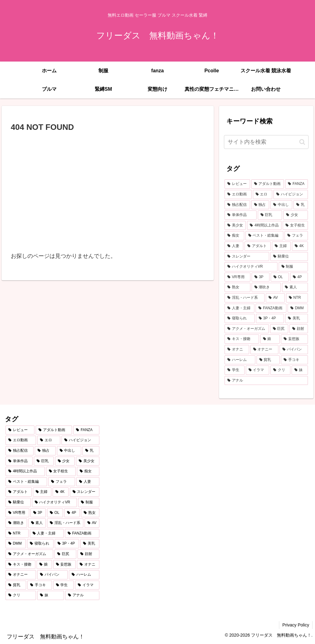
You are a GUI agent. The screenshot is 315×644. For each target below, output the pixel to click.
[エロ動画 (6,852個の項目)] (238, 194)
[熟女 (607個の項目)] (237, 287)
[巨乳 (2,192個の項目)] (270, 215)
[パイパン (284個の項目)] (294, 350)
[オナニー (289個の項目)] (264, 350)
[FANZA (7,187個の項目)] (296, 184)
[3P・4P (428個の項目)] (270, 318)
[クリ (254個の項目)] (280, 370)
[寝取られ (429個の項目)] (240, 318)
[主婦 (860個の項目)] (281, 246)
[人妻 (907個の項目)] (234, 246)
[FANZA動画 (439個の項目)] (271, 308)
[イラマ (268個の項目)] (258, 370)
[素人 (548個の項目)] (295, 287)
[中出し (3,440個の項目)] (281, 205)
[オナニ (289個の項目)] (237, 350)
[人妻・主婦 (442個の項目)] (239, 308)
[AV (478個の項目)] (275, 298)
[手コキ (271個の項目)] (294, 360)
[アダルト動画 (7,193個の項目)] (268, 184)
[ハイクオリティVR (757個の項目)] (251, 267)
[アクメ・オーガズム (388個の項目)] (247, 329)
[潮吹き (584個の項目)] (266, 287)
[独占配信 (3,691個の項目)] (237, 205)
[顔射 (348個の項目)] (299, 329)
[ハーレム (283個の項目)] (240, 360)
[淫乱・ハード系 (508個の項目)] (245, 298)
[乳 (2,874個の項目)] (301, 205)
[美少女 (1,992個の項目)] (235, 226)
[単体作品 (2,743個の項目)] (240, 215)
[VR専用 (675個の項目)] (237, 277)
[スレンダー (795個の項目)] (247, 257)
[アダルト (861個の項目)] (258, 246)
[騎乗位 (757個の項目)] (289, 257)
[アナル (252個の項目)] (266, 381)
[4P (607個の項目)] (299, 277)
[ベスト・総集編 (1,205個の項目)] (264, 236)
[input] (266, 142)
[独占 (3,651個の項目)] (260, 205)
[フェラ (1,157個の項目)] (296, 236)
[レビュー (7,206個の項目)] (237, 184)
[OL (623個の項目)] (280, 277)
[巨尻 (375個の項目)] (279, 329)
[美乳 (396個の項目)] (297, 318)
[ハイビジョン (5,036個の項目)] (291, 194)
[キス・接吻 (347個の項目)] (242, 339)
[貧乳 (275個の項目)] (268, 360)
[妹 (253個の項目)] (300, 370)
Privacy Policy (296, 625)
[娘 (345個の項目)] (270, 339)
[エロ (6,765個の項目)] (263, 194)
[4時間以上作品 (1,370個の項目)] (264, 226)
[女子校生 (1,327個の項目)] (295, 226)
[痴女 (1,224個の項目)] (234, 236)
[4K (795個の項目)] (300, 246)
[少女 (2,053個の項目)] (295, 215)
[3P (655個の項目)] (261, 277)
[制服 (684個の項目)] (293, 267)
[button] (302, 142)
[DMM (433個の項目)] (298, 308)
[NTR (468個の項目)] (297, 298)
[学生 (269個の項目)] (235, 370)
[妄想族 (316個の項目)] (294, 339)
